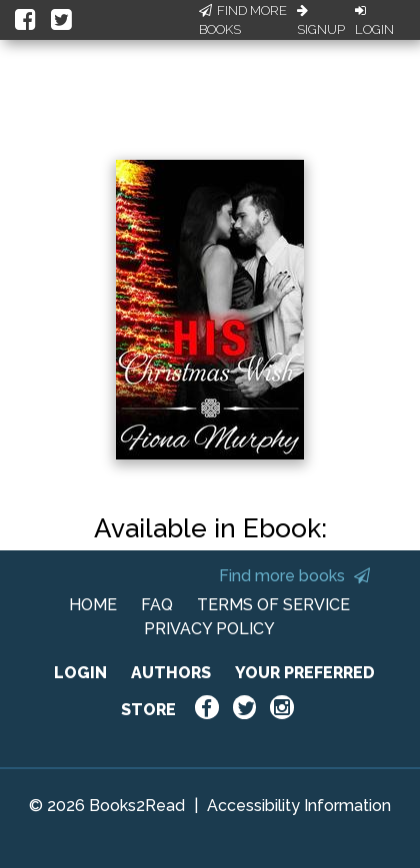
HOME (93, 605)
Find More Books (243, 20)
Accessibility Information (299, 806)
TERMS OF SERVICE (273, 605)
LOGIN (80, 673)
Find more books (294, 576)
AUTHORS (171, 673)
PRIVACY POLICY (209, 629)
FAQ (157, 605)
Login (374, 21)
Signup (321, 21)
